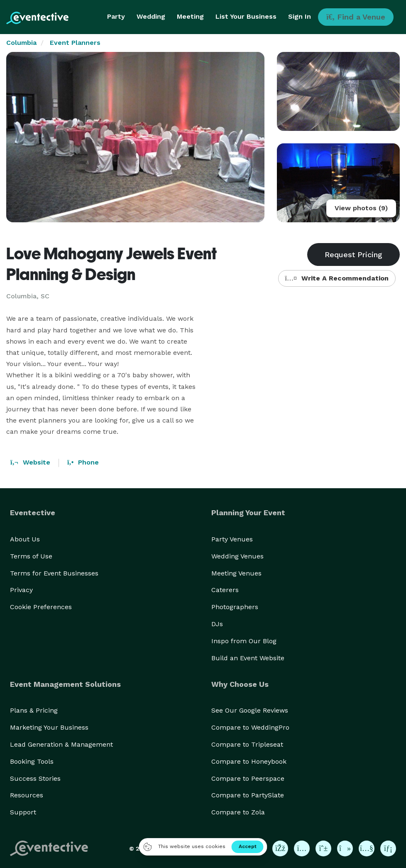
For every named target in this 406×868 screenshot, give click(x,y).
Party (116, 16)
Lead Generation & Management (61, 744)
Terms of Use (31, 556)
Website (30, 462)
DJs (217, 624)
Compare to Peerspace (248, 778)
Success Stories (35, 778)
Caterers (225, 590)
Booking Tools (32, 761)
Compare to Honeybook (249, 761)
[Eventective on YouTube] (367, 848)
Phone (83, 462)
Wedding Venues (237, 556)
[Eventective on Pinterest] (323, 848)
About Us (25, 539)
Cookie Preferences (41, 607)
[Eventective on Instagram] (302, 848)
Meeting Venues (236, 573)
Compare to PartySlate (248, 795)
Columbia (21, 43)
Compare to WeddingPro (250, 727)
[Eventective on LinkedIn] (388, 848)
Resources (27, 795)
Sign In (300, 16)
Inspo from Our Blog (244, 641)
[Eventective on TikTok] (345, 848)
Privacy (21, 590)
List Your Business (246, 16)
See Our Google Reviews (250, 710)
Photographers (235, 607)
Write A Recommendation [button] (337, 278)
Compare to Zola (238, 812)
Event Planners (75, 43)
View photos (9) (361, 208)
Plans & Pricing (34, 710)
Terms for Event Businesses (54, 573)
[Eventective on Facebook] (280, 848)
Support (23, 812)
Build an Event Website (248, 658)
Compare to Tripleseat (247, 744)
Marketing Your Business (49, 727)
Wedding (151, 16)
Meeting (190, 16)
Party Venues (232, 539)
